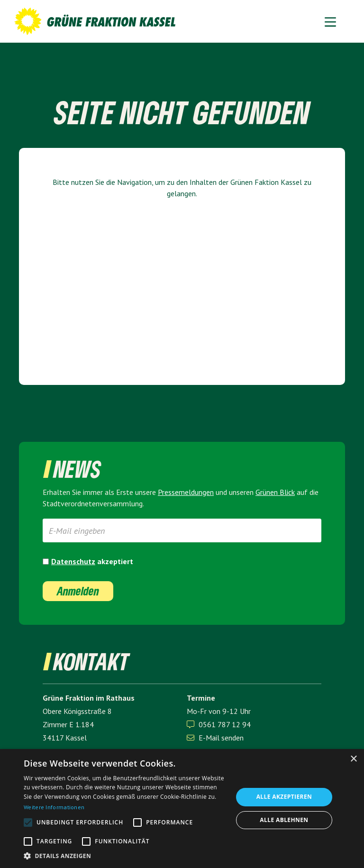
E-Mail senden (215, 738)
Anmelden (78, 591)
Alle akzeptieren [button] (284, 797)
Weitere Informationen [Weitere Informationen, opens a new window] (54, 807)
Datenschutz (73, 561)
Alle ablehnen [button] (284, 820)
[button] (330, 21)
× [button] (353, 759)
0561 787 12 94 (225, 724)
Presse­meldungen (186, 492)
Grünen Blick (275, 492)
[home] (95, 21)
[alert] (182, 809)
